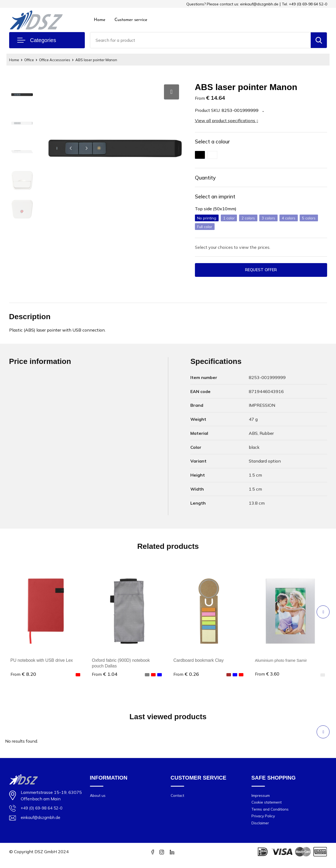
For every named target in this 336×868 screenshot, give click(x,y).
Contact (178, 800)
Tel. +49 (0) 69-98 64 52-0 (304, 4)
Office (31, 60)
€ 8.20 (23, 679)
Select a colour (216, 142)
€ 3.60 (268, 679)
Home (100, 20)
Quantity (208, 179)
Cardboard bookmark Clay (199, 665)
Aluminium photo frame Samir (283, 665)
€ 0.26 (186, 679)
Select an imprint (219, 199)
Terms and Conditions (272, 815)
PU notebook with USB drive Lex (42, 665)
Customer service (131, 20)
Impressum (262, 800)
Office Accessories (59, 60)
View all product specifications (227, 120)
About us (98, 800)
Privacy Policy (264, 823)
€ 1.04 (105, 679)
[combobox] (200, 40)
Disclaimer (261, 830)
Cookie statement (268, 807)
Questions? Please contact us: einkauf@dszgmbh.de (232, 4)
